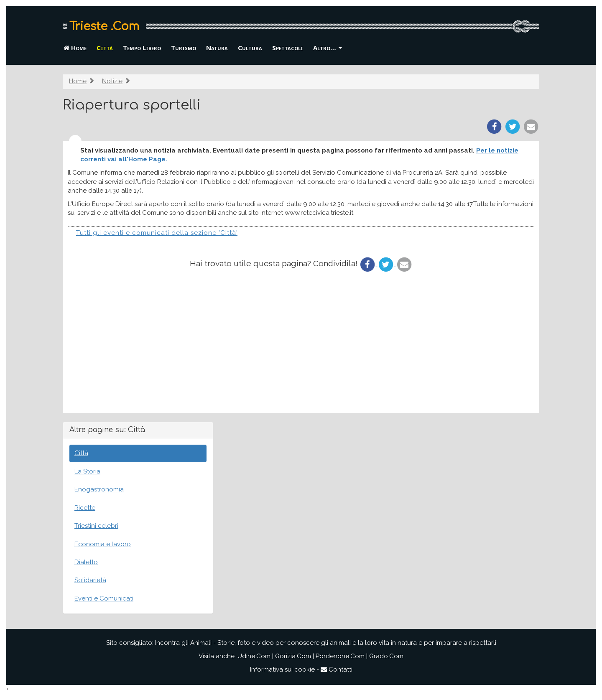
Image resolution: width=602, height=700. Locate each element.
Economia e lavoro (103, 544)
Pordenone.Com (340, 656)
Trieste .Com (104, 26)
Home (75, 48)
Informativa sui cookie (282, 669)
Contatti (337, 669)
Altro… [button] (328, 48)
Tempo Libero (142, 48)
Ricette (85, 508)
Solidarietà (90, 580)
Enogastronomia (99, 489)
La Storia (87, 471)
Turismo (184, 48)
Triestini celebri (96, 526)
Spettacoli (288, 48)
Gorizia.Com (293, 656)
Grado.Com (386, 656)
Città (105, 48)
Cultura (250, 48)
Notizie (112, 81)
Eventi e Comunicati (104, 598)
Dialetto (86, 562)
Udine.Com (254, 656)
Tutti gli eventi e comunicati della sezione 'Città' (157, 233)
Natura (217, 48)
